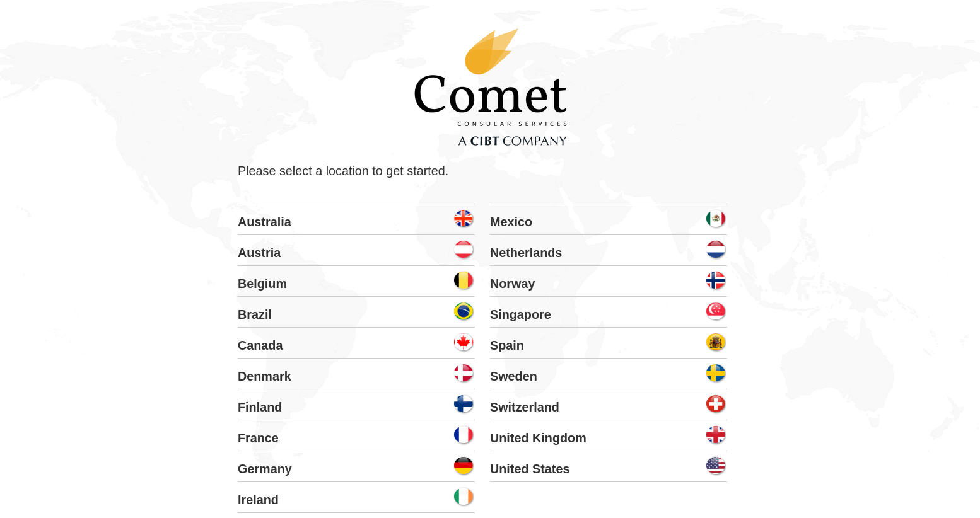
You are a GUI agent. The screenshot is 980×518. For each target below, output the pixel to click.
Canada (260, 345)
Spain (507, 345)
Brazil (255, 314)
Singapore (521, 314)
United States (530, 469)
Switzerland (525, 407)
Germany (265, 469)
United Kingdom (538, 438)
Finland (260, 407)
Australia (265, 222)
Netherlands (526, 253)
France (258, 438)
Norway (512, 284)
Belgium (262, 284)
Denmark (265, 376)
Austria (259, 253)
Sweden (514, 376)
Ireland (258, 500)
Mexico (511, 222)
